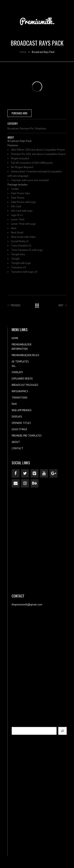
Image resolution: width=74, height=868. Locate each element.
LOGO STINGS (19, 429)
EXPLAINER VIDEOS (22, 379)
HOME (15, 338)
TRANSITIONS (20, 398)
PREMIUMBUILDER (22, 345)
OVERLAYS (17, 372)
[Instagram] (25, 483)
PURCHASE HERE (20, 113)
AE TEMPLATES (20, 362)
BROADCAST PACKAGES (25, 385)
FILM (14, 404)
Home (23, 52)
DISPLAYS (17, 417)
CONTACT (17, 448)
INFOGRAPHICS (20, 391)
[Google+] (53, 473)
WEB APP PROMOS (22, 410)
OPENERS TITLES (21, 423)
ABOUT (16, 442)
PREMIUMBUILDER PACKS (25, 355)
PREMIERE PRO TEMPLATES (27, 436)
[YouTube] (44, 473)
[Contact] (16, 483)
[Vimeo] (35, 473)
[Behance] (35, 483)
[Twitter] (25, 473)
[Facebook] (16, 473)
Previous (14, 305)
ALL (14, 366)
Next (63, 305)
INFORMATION (20, 349)
